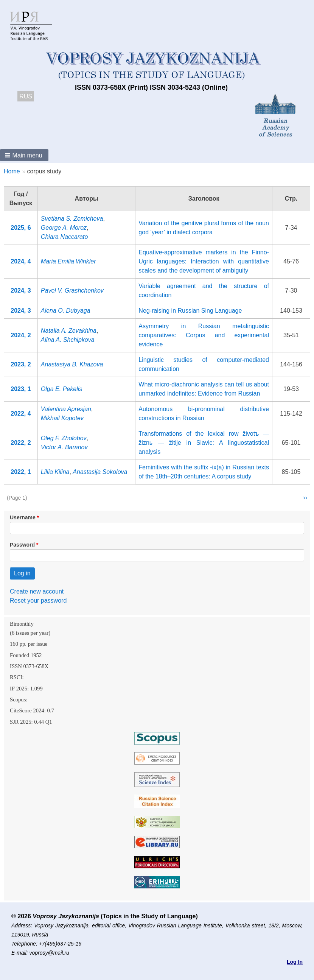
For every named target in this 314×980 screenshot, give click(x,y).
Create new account (37, 591)
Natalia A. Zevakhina (69, 331)
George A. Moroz (64, 228)
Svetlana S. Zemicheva (72, 219)
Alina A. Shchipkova (68, 340)
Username (23, 517)
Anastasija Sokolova (100, 472)
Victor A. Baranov (64, 447)
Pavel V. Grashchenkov (72, 291)
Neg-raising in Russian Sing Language (190, 311)
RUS (26, 96)
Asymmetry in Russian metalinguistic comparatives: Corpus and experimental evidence (204, 335)
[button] (24, 155)
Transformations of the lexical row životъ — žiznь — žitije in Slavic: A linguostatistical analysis (204, 443)
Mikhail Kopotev (62, 418)
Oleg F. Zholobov (64, 438)
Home (12, 171)
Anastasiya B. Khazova (72, 364)
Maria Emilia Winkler (68, 261)
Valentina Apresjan (66, 409)
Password (22, 545)
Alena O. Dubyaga (66, 311)
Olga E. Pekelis (61, 389)
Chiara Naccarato (65, 237)
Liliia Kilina (55, 472)
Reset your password (38, 601)
